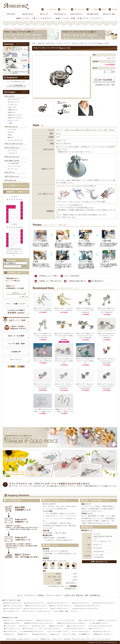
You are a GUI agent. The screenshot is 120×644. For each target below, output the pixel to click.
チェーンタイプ (12, 150)
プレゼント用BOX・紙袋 (60, 611)
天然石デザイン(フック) (15, 115)
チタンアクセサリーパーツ (11, 611)
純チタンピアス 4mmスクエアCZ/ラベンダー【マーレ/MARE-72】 (64, 361)
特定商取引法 (95, 595)
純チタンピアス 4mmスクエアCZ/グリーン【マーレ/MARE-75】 (85, 361)
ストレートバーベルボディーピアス (57, 631)
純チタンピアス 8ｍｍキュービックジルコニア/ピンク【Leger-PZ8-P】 (43, 386)
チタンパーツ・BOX (69, 634)
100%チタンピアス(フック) (44, 620)
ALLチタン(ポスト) (14, 99)
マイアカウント (30, 595)
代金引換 (46, 531)
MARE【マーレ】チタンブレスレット (60, 606)
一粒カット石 (12, 107)
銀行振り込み (47, 535)
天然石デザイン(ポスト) (15, 118)
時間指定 (46, 558)
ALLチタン (11, 132)
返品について (86, 504)
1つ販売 (10, 123)
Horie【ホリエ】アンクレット (81, 603)
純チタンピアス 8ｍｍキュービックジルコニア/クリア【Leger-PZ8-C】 (64, 386)
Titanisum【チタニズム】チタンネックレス (87, 606)
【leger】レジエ (55, 634)
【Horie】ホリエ (9, 634)
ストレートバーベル (14, 166)
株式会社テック (87, 530)
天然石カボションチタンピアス (107, 620)
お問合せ (41, 595)
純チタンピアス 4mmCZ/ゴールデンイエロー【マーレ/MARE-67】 (64, 336)
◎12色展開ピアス (84, 634)
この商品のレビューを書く (48, 276)
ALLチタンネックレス (38, 626)
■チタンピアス (8, 620)
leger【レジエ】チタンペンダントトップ (54, 43)
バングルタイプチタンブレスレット (75, 629)
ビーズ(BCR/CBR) (13, 164)
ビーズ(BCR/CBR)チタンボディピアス (32, 631)
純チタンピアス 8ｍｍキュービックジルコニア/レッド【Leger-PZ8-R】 (107, 361)
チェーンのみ (12, 129)
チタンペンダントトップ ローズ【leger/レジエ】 (91, 43)
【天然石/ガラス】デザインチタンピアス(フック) (38, 623)
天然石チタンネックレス (56, 626)
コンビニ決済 (47, 511)
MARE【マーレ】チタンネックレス (35, 606)
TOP (34, 43)
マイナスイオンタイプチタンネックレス (100, 626)
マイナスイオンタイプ (15, 140)
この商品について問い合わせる (50, 281)
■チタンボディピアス (10, 631)
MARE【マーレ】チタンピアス (13, 606)
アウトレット (75, 611)
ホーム (20, 595)
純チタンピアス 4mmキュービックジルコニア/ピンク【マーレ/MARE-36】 (85, 310)
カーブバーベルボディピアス (80, 631)
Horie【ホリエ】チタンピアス (12, 603)
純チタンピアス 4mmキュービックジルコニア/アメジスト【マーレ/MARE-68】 (85, 336)
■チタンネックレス (10, 626)
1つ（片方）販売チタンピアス (98, 623)
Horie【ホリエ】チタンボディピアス (104, 603)
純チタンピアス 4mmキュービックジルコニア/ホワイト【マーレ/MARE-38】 (43, 336)
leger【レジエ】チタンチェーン (60, 609)
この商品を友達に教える (76, 281)
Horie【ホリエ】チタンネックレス (34, 603)
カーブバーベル (12, 169)
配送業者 (46, 549)
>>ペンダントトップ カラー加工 (93, 202)
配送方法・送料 (82, 595)
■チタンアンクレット (96, 629)
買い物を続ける (97, 281)
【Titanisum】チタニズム (39, 634)
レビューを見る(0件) (71, 276)
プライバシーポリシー (54, 595)
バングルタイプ (12, 153)
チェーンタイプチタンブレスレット (50, 629)
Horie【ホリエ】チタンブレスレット (58, 603)
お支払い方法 (70, 595)
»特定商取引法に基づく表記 (105, 85)
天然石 (10, 135)
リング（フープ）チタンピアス (65, 620)
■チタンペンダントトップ (12, 629)
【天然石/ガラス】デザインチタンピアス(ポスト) (71, 623)
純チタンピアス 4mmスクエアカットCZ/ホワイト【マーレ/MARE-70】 (107, 336)
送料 (44, 571)
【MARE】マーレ (23, 634)
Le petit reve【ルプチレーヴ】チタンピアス (85, 609)
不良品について (87, 514)
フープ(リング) (12, 104)
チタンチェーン (24, 626)
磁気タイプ (11, 137)
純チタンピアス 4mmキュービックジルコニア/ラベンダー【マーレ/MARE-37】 (107, 310)
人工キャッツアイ (13, 120)
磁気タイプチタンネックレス (76, 626)
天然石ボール (12, 112)
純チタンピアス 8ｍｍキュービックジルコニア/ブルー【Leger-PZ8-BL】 (85, 386)
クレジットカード (49, 504)
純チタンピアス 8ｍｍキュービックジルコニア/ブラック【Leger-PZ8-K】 (107, 386)
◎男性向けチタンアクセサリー (102, 634)
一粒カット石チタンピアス (86, 620)
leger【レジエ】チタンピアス (12, 609)
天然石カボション (13, 110)
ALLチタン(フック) (14, 102)
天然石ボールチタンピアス (12, 623)
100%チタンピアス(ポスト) (24, 620)
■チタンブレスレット (29, 629)
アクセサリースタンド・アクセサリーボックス (36, 611)
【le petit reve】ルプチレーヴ (101, 631)
